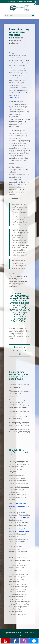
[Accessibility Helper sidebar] (37, 3)
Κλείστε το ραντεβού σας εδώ (19, 351)
